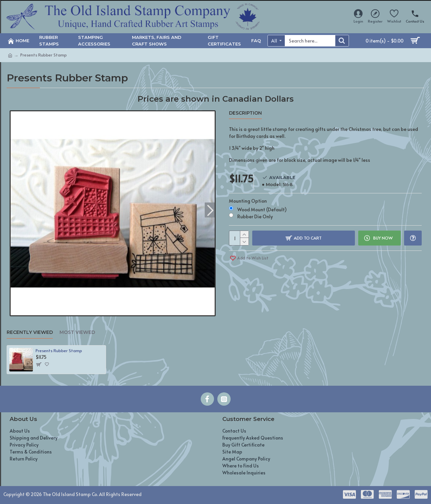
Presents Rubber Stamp (59, 351)
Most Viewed (77, 332)
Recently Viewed (30, 332)
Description (245, 113)
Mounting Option (248, 201)
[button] (211, 210)
